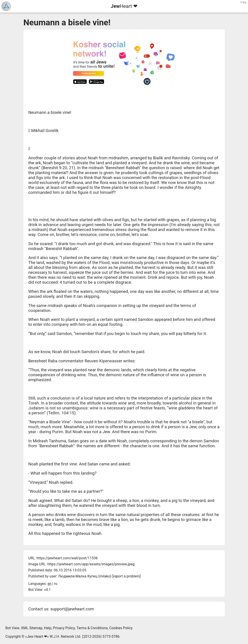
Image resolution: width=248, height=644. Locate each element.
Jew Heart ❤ (37, 636)
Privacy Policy (64, 628)
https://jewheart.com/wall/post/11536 (67, 558)
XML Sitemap (32, 628)
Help (48, 628)
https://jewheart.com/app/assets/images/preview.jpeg (91, 564)
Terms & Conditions (92, 628)
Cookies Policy (121, 628)
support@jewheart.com (72, 609)
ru (56, 584)
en (50, 584)
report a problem (126, 576)
